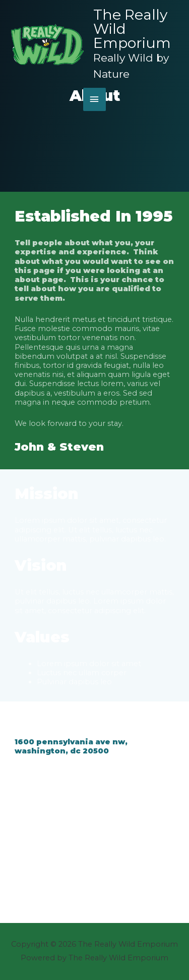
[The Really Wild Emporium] (48, 45)
